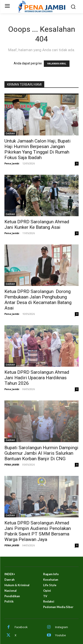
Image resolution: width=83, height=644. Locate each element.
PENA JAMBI (12, 465)
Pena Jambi (12, 163)
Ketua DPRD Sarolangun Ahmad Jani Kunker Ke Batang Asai (37, 224)
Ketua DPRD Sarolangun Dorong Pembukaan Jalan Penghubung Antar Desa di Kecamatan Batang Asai (38, 300)
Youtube (60, 635)
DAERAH (10, 133)
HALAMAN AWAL (57, 64)
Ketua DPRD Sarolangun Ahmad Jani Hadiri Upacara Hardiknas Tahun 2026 (37, 378)
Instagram (62, 627)
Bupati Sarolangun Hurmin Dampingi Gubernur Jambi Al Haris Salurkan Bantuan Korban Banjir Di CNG (41, 453)
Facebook (21, 627)
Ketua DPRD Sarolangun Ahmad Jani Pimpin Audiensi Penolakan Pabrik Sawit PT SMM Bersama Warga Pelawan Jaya (38, 531)
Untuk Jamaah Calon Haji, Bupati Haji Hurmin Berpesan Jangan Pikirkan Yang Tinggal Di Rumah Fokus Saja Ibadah (38, 149)
